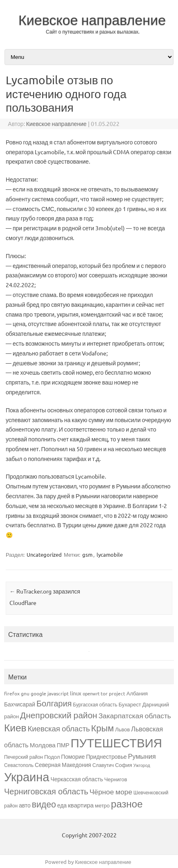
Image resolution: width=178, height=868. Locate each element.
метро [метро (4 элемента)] (102, 805)
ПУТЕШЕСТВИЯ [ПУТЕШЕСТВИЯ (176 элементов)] (116, 743)
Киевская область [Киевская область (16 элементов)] (59, 728)
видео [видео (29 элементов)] (44, 804)
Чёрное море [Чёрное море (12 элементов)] (111, 791)
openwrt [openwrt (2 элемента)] (91, 693)
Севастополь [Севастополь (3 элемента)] (19, 765)
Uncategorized (44, 554)
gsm (87, 554)
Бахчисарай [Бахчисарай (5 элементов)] (20, 704)
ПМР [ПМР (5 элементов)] (63, 745)
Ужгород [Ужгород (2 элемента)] (142, 765)
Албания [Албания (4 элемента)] (137, 693)
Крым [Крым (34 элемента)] (103, 728)
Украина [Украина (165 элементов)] (27, 777)
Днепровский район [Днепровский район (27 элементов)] (59, 715)
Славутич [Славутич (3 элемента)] (103, 765)
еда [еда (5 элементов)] (62, 805)
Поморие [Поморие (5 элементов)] (73, 756)
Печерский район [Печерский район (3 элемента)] (24, 757)
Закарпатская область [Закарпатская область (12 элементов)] (135, 715)
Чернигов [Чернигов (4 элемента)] (116, 779)
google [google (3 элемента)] (38, 693)
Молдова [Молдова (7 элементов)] (43, 745)
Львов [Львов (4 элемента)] (122, 729)
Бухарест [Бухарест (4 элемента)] (130, 704)
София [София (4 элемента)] (124, 765)
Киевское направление (92, 20)
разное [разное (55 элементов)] (127, 804)
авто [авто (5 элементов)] (25, 805)
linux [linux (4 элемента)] (76, 693)
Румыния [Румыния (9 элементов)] (142, 756)
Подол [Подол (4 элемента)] (52, 757)
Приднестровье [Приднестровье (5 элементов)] (106, 756)
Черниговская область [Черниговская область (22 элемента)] (46, 791)
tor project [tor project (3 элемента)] (113, 693)
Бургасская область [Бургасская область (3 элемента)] (95, 704)
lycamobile (110, 554)
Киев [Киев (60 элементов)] (15, 727)
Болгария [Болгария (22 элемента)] (54, 703)
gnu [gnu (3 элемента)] (25, 693)
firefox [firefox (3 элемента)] (12, 693)
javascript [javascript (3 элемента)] (58, 693)
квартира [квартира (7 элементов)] (81, 805)
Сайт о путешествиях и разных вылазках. (93, 31)
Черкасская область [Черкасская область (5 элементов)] (77, 779)
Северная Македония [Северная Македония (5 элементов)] (63, 765)
